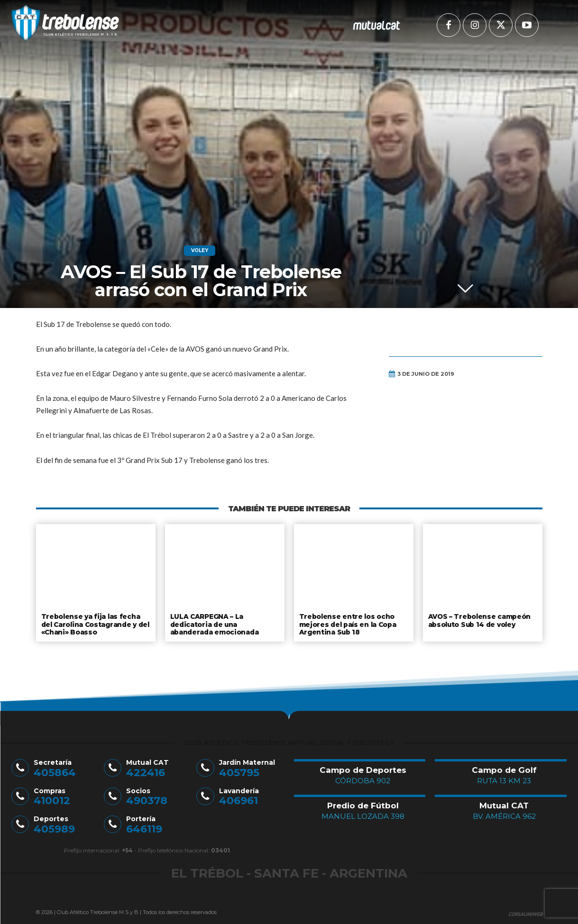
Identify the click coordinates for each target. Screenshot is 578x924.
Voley (200, 251)
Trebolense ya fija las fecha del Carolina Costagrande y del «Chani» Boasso (96, 623)
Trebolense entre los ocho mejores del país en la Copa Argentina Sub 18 (348, 623)
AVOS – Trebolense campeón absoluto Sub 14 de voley (479, 620)
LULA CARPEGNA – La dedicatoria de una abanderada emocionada (214, 623)
